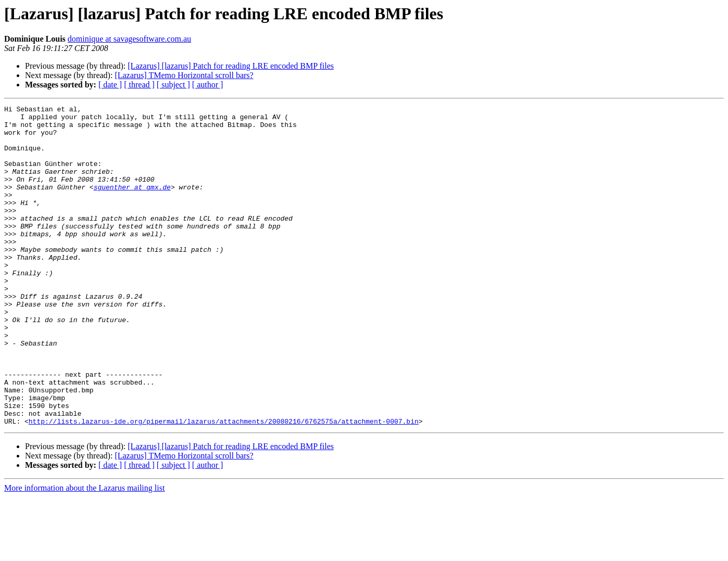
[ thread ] (139, 85)
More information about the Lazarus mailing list (84, 552)
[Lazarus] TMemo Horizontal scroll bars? (184, 75)
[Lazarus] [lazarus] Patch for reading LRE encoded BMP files (231, 66)
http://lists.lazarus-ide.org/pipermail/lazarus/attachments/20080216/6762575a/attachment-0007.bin (224, 485)
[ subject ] (173, 85)
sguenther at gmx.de (132, 204)
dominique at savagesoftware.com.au (129, 39)
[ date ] (110, 85)
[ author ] (208, 85)
